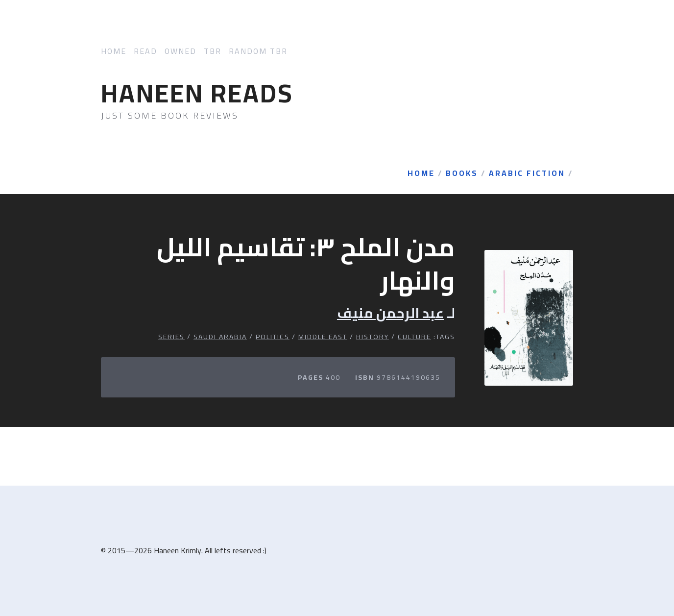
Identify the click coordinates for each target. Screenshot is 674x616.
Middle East (323, 337)
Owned (181, 51)
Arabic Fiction (527, 173)
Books (462, 173)
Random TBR (258, 51)
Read (145, 51)
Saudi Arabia (220, 337)
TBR (213, 51)
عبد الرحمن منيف (390, 313)
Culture (414, 337)
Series (171, 337)
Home (114, 51)
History (373, 337)
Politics (273, 337)
